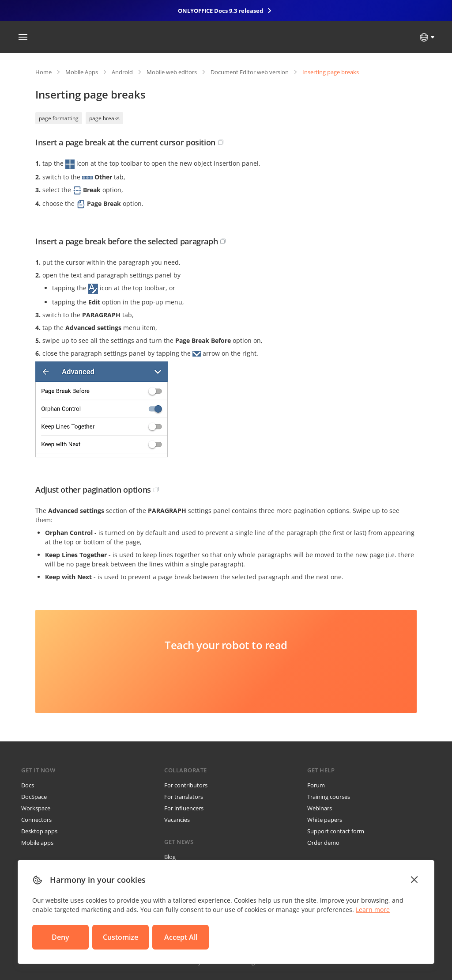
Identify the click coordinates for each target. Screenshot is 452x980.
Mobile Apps (82, 72)
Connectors (36, 820)
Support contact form (336, 831)
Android (122, 72)
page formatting (59, 118)
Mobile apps (37, 843)
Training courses (329, 797)
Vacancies (177, 820)
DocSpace (34, 797)
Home (43, 72)
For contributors (186, 785)
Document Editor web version (250, 72)
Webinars (320, 808)
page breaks (104, 118)
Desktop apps (39, 831)
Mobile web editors (172, 72)
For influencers (184, 808)
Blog (170, 857)
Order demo (323, 843)
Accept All (181, 937)
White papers (325, 820)
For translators (184, 797)
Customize (121, 937)
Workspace (36, 808)
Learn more (373, 910)
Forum (316, 785)
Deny (60, 937)
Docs (28, 785)
